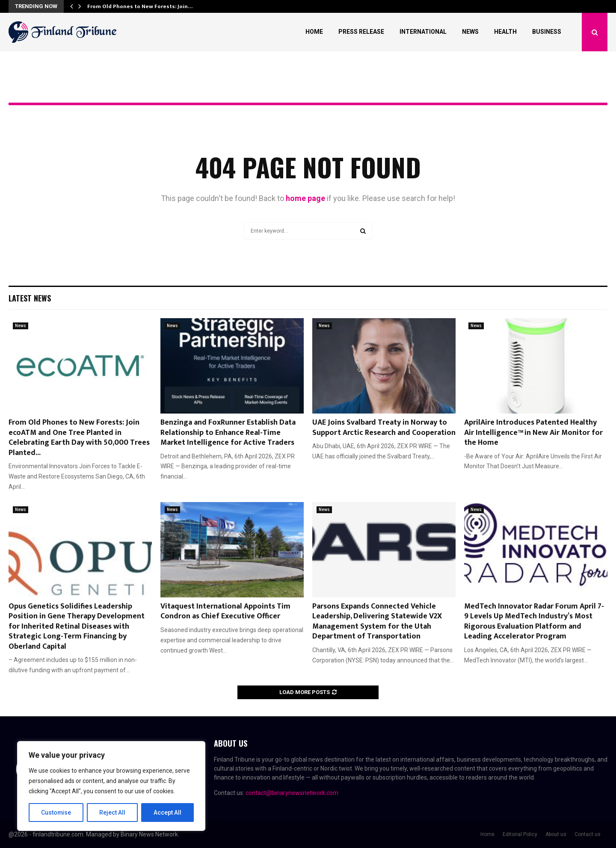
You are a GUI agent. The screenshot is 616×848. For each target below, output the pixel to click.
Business (547, 32)
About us (556, 834)
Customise (56, 813)
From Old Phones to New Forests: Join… (140, 6)
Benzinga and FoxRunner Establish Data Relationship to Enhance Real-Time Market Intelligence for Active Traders (228, 433)
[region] (111, 786)
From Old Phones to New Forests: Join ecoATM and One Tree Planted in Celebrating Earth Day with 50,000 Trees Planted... (79, 437)
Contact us (588, 834)
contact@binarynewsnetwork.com (292, 793)
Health (505, 32)
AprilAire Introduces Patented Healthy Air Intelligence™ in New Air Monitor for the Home (533, 433)
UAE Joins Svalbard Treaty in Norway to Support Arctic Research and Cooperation (384, 427)
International (423, 32)
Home (314, 32)
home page (305, 198)
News (470, 32)
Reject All (113, 813)
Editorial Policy (520, 834)
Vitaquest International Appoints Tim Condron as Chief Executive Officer (225, 611)
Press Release (361, 32)
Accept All (167, 813)
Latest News (30, 298)
